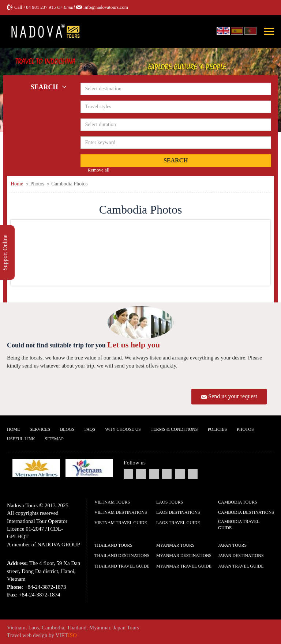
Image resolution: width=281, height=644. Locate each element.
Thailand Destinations (122, 556)
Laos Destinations (178, 512)
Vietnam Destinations (121, 512)
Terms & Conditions (174, 429)
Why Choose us (123, 429)
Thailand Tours (113, 545)
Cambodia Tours (238, 502)
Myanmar (100, 628)
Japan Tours (232, 545)
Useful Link (21, 439)
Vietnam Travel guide (121, 523)
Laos (33, 628)
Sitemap (54, 439)
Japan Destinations (241, 556)
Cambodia (53, 628)
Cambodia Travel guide (239, 525)
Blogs (67, 429)
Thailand (77, 628)
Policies (217, 429)
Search (176, 160)
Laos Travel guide (178, 523)
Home (13, 429)
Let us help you (134, 345)
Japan (119, 628)
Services (40, 429)
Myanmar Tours (175, 545)
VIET (66, 635)
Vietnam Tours (112, 502)
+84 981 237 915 (40, 7)
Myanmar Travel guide (184, 566)
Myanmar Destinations (184, 556)
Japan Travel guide (241, 566)
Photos (245, 429)
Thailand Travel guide (122, 566)
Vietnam (16, 628)
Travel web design (27, 635)
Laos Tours (170, 502)
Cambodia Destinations (246, 512)
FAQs (90, 429)
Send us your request (233, 396)
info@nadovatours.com (106, 7)
